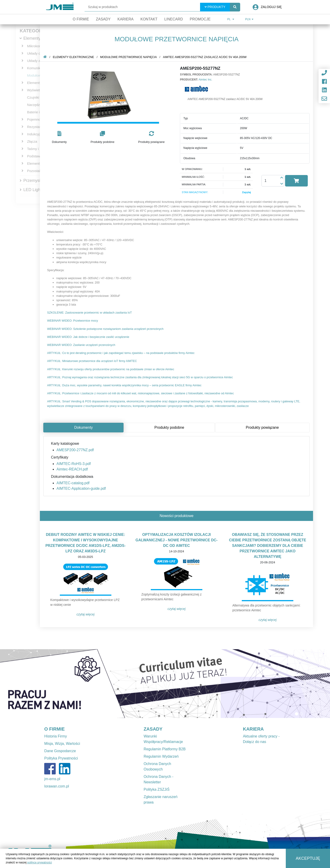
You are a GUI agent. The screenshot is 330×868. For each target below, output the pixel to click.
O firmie (81, 19)
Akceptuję (308, 858)
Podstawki (35, 156)
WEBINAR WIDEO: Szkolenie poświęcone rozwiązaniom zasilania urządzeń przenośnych (106, 329)
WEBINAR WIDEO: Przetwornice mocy (73, 321)
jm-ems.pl (52, 779)
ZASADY (153, 729)
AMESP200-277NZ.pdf (76, 450)
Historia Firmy (56, 736)
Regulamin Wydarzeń (161, 756)
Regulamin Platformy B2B (165, 749)
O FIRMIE (54, 729)
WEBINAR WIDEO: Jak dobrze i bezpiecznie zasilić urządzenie (89, 337)
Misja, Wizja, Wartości (62, 744)
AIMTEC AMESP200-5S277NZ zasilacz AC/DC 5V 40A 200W (206, 57)
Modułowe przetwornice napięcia (129, 57)
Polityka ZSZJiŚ (157, 789)
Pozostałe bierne (40, 171)
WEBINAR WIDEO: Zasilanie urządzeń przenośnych (82, 345)
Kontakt (149, 19)
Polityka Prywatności (61, 758)
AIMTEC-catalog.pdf (74, 483)
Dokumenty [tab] (84, 427)
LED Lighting (35, 190)
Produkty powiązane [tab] (263, 427)
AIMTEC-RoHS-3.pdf (74, 464)
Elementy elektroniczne (74, 57)
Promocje (200, 19)
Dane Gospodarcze (60, 751)
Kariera (125, 19)
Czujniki (33, 97)
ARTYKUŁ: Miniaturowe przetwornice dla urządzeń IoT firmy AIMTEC (93, 361)
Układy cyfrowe (39, 53)
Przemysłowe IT (38, 181)
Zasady (103, 19)
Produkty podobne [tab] (170, 427)
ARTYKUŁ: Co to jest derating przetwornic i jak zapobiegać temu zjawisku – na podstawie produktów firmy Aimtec (122, 353)
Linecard (174, 19)
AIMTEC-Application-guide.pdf (82, 488)
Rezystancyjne (38, 127)
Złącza (32, 141)
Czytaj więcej (87, 614)
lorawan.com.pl (57, 786)
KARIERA (253, 729)
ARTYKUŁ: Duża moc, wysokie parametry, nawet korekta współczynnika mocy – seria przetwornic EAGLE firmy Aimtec (125, 385)
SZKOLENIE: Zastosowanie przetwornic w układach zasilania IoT (90, 313)
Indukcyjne (35, 134)
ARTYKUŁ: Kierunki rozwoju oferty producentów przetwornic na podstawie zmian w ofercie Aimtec (111, 369)
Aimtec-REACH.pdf (73, 469)
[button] (60, 138)
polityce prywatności (40, 862)
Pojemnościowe (39, 119)
